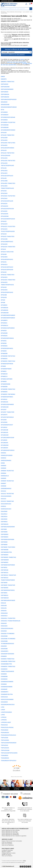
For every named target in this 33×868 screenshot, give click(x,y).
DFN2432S (4, 277)
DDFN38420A (5, 94)
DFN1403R (4, 138)
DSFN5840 (4, 542)
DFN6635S (4, 359)
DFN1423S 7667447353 (8, 161)
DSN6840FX (5, 692)
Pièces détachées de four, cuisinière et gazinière (14, 836)
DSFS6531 (4, 567)
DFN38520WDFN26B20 (8, 315)
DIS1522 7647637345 (7, 494)
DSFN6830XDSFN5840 (8, 565)
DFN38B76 (4, 320)
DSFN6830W (5, 560)
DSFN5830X (5, 537)
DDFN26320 (5, 84)
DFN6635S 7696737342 (8, 361)
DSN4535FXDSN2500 (7, 654)
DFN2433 (4, 287)
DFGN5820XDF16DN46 (8, 117)
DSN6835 (4, 656)
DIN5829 (3, 466)
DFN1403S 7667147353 (8, 143)
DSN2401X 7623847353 (8, 618)
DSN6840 (4, 684)
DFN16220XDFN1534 (7, 209)
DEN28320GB (5, 104)
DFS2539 (4, 420)
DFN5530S (4, 346)
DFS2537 (4, 409)
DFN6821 (4, 371)
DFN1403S (4, 140)
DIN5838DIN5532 (6, 488)
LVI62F (3, 710)
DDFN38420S (5, 97)
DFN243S (4, 297)
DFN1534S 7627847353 (8, 196)
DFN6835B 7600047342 (8, 389)
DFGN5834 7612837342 (8, 122)
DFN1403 (4, 133)
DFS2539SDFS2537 (7, 425)
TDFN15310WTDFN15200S (9, 753)
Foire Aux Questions (7, 842)
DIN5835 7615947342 (7, 481)
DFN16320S (5, 214)
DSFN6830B (5, 550)
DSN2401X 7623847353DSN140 (11, 621)
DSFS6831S (5, 595)
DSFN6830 (4, 545)
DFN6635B (4, 353)
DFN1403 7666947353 (8, 135)
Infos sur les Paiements (8, 845)
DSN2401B (4, 613)
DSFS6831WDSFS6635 (8, 600)
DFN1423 (4, 150)
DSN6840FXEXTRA (7, 694)
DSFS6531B (5, 570)
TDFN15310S (5, 748)
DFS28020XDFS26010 (8, 450)
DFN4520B (4, 333)
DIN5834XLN (5, 476)
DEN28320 (4, 102)
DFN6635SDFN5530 (7, 364)
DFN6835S (4, 392)
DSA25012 (4, 514)
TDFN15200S (5, 740)
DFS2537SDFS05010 (7, 417)
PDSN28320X (5, 732)
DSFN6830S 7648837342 (8, 557)
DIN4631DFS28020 (7, 455)
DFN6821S (4, 376)
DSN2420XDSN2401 (7, 628)
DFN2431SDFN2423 (7, 267)
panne (22, 59)
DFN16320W (5, 216)
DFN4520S (4, 336)
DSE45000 (4, 519)
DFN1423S (4, 158)
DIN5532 (3, 458)
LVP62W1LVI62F (6, 722)
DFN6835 (4, 381)
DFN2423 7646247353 (8, 236)
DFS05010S (4, 402)
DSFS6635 (4, 583)
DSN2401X (4, 616)
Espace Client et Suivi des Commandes (12, 841)
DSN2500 (4, 631)
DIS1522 (3, 491)
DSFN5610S (5, 524)
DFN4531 (4, 341)
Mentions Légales (6, 852)
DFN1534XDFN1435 (7, 201)
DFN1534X (4, 198)
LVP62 (3, 715)
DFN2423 (4, 234)
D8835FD (4, 79)
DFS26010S (4, 432)
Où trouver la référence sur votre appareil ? (13, 55)
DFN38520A (5, 308)
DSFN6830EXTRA (6, 552)
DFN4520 (4, 331)
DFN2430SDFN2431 (7, 259)
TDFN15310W (5, 750)
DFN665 (3, 366)
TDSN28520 (5, 755)
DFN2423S (4, 244)
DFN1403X (4, 145)
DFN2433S (4, 290)
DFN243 (3, 249)
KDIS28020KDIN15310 (8, 704)
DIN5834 (3, 473)
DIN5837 (3, 483)
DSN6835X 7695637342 (8, 666)
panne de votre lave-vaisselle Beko (17, 62)
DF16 (3, 110)
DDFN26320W (5, 87)
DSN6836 (4, 674)
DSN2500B (4, 636)
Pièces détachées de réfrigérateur (10, 834)
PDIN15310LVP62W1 (7, 727)
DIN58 (3, 463)
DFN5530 (4, 343)
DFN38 (3, 302)
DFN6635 (4, 351)
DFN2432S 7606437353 (8, 280)
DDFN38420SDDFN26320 (9, 99)
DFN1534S (4, 193)
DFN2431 (4, 262)
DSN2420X (4, 626)
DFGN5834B (5, 125)
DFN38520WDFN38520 (8, 318)
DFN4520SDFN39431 (7, 338)
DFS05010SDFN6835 (7, 404)
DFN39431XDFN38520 (8, 328)
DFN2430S (4, 257)
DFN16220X (5, 206)
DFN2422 (4, 221)
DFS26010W (5, 435)
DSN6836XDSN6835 (7, 682)
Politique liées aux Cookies (9, 853)
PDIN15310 (4, 725)
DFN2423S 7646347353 (8, 247)
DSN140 (3, 603)
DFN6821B (4, 374)
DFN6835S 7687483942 (8, 394)
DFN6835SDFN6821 (7, 397)
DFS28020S (4, 443)
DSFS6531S (5, 573)
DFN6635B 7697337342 (8, 356)
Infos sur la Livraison (7, 844)
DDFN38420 (5, 92)
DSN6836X (4, 679)
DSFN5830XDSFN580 (7, 539)
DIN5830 (3, 468)
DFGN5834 (4, 120)
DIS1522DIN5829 (6, 496)
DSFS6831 (4, 593)
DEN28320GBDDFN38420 (9, 107)
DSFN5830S (5, 534)
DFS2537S (4, 415)
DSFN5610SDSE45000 (8, 527)
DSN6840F (4, 689)
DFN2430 (4, 254)
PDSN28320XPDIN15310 (8, 735)
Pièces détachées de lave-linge (10, 832)
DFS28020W (5, 445)
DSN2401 (4, 611)
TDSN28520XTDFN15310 (9, 761)
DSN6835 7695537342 (8, 659)
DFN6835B (4, 387)
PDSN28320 (5, 730)
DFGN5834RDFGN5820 (8, 130)
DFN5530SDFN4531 (7, 348)
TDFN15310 (4, 745)
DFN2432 (4, 272)
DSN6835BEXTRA (6, 664)
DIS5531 (3, 506)
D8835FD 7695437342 (8, 82)
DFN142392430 (6, 155)
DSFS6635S (5, 588)
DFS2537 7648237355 (8, 412)
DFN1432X (4, 173)
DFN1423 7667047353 (8, 153)
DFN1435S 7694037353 (8, 183)
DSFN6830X (5, 562)
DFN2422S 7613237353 (8, 226)
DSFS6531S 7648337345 (8, 575)
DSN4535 (4, 646)
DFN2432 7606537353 (8, 275)
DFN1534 (4, 191)
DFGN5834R (5, 127)
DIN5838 (3, 486)
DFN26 (3, 300)
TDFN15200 (4, 738)
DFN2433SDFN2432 (7, 292)
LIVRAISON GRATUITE (7, 1)
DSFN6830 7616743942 (8, 547)
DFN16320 (4, 211)
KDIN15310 (4, 697)
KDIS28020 (4, 702)
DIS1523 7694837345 (7, 501)
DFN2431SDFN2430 (7, 270)
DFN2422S (4, 224)
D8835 (3, 76)
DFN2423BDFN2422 (7, 242)
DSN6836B (4, 676)
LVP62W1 (4, 720)
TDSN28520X (5, 758)
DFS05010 (4, 399)
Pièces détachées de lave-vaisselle (11, 830)
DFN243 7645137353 (7, 252)
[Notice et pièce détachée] (3, 5)
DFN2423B (4, 239)
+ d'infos (24, 861)
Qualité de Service (6, 854)
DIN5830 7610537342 (7, 471)
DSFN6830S (5, 555)
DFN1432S (4, 171)
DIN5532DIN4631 (6, 460)
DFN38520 (4, 305)
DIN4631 (3, 453)
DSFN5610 (4, 522)
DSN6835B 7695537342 (8, 661)
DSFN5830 (4, 532)
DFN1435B (4, 181)
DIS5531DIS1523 (6, 509)
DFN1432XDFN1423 (7, 176)
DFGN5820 (4, 112)
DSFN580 (4, 529)
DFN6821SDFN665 (7, 379)
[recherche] (31, 9)
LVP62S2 (4, 717)
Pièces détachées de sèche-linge (10, 833)
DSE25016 (4, 516)
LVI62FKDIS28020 (6, 712)
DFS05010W (5, 407)
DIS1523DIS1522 (6, 504)
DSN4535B (4, 649)
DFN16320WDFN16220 (8, 219)
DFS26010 (4, 427)
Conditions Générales (7, 850)
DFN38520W (5, 313)
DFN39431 (4, 323)
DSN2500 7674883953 (8, 633)
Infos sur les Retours (7, 856)
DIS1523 (3, 499)
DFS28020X (4, 448)
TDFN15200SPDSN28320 (9, 743)
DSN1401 (4, 608)
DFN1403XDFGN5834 (7, 148)
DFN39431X (5, 325)
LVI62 (3, 707)
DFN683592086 (6, 384)
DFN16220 (4, 203)
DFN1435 (4, 178)
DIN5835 (3, 478)
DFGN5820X (5, 115)
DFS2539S (4, 422)
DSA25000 (4, 511)
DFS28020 (4, 440)
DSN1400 (4, 605)
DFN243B (4, 295)
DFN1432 (4, 168)
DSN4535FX (5, 651)
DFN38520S (5, 310)
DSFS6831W (5, 598)
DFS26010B (4, 430)
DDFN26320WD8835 (7, 89)
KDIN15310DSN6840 (7, 699)
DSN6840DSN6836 (7, 687)
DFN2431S (4, 264)
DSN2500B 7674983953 (8, 639)
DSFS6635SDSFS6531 (8, 590)
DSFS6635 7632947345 (8, 585)
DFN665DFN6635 (6, 369)
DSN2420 (4, 623)
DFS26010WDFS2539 (7, 438)
